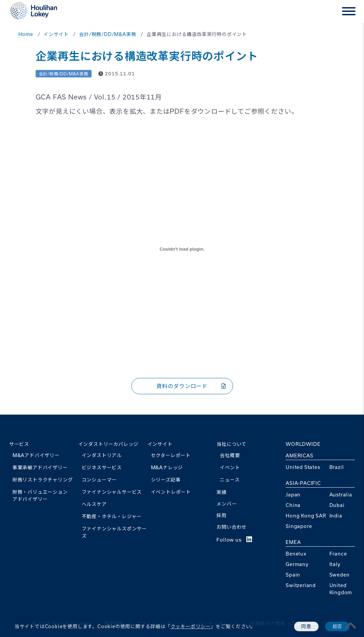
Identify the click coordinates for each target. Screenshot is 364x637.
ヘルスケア (94, 504)
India (336, 516)
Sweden (340, 575)
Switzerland (301, 585)
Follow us (234, 540)
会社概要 (230, 455)
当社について (232, 444)
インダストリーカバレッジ (109, 444)
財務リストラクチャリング (43, 480)
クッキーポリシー (191, 626)
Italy (335, 564)
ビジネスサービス (102, 467)
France (338, 554)
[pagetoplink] (351, 625)
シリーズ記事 (166, 480)
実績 (222, 492)
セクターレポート (171, 455)
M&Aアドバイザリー (36, 455)
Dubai (337, 505)
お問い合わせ (232, 527)
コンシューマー (99, 480)
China (293, 505)
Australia (341, 495)
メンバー (226, 504)
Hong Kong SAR (306, 516)
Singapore (299, 526)
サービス (19, 444)
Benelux (296, 554)
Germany (297, 564)
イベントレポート (171, 492)
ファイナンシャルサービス (112, 492)
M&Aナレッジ (167, 467)
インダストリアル (102, 455)
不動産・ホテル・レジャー (112, 516)
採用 (222, 515)
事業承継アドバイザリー (40, 467)
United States (303, 467)
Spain (293, 575)
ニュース (230, 480)
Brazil (337, 467)
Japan (293, 495)
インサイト (160, 444)
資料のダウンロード (191, 386)
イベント (230, 467)
